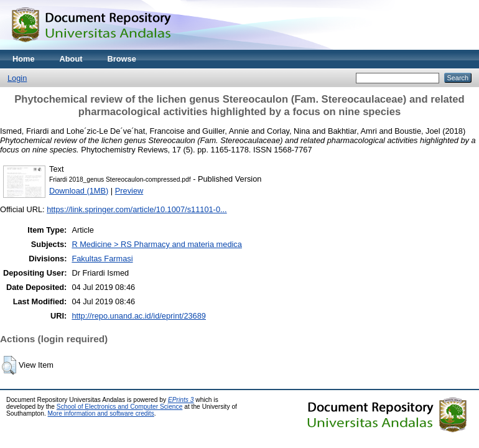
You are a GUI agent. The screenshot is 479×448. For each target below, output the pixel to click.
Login (17, 78)
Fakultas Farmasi (102, 259)
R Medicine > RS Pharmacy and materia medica (156, 244)
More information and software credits (101, 413)
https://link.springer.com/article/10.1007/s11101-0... (137, 209)
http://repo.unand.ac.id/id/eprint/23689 (139, 316)
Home (24, 59)
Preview (129, 191)
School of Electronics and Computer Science (120, 407)
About (71, 59)
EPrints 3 (181, 400)
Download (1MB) (79, 191)
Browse (122, 59)
